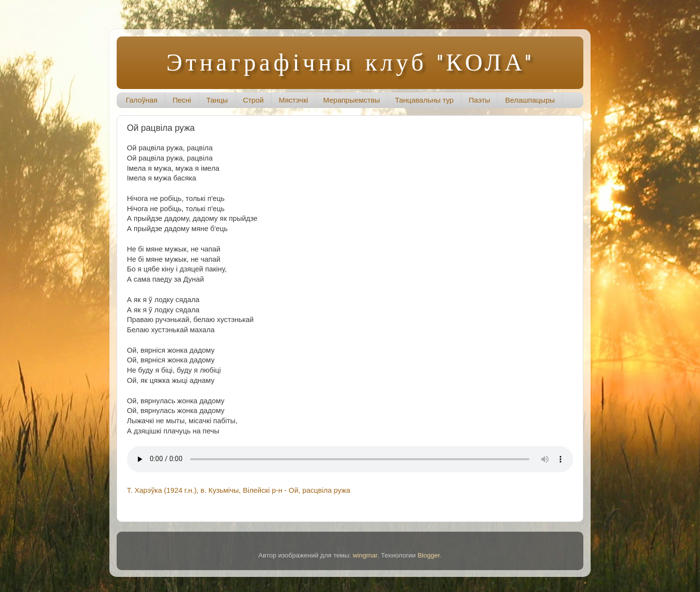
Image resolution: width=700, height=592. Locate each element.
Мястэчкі (293, 100)
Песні (182, 100)
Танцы (217, 100)
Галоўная (142, 100)
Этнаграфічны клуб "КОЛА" (350, 62)
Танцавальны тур (425, 100)
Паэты (479, 100)
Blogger (429, 555)
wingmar (365, 555)
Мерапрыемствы (352, 100)
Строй (254, 100)
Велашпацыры (530, 100)
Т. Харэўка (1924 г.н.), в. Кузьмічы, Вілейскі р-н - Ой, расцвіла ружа (238, 490)
